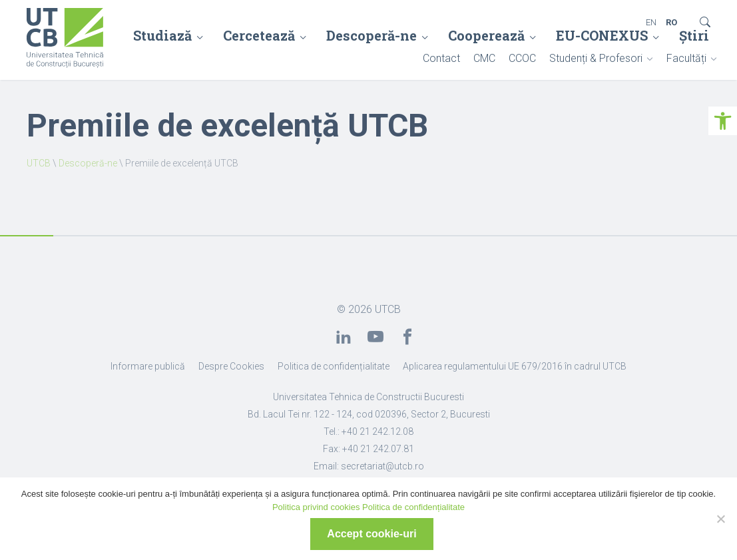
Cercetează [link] (259, 35)
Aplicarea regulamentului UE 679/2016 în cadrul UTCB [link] (515, 366)
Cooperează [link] (486, 35)
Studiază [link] (162, 35)
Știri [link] (694, 35)
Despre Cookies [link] (231, 366)
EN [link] (651, 22)
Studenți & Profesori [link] (596, 58)
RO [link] (671, 22)
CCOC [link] (522, 58)
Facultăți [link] (686, 58)
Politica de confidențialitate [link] (334, 366)
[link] (723, 121)
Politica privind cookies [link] (316, 507)
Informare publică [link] (148, 366)
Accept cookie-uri (371, 534)
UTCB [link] (39, 163)
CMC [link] (484, 58)
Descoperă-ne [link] (371, 35)
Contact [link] (441, 58)
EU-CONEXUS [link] (602, 35)
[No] (720, 519)
